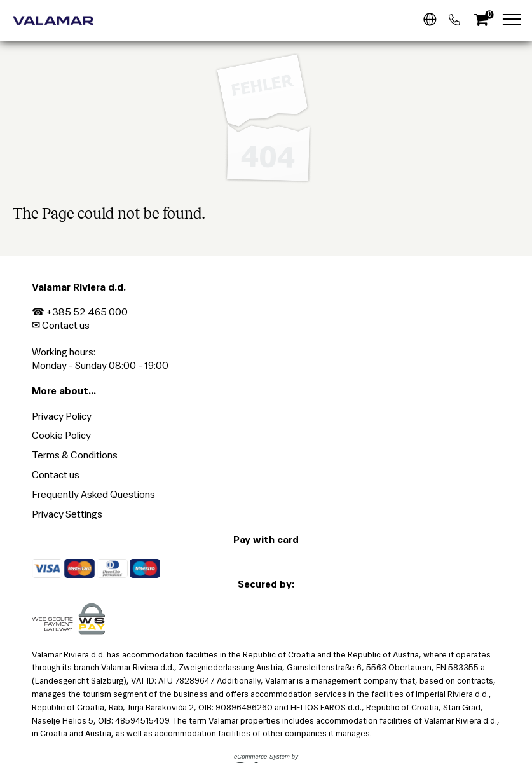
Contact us (66, 325)
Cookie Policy (61, 435)
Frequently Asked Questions (93, 494)
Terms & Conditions (75, 455)
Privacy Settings (67, 514)
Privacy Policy (62, 416)
